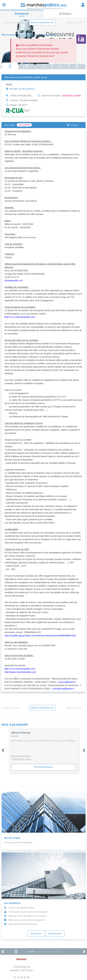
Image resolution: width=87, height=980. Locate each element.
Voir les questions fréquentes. (19, 842)
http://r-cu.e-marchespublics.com (20, 317)
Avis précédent (12, 23)
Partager (72, 125)
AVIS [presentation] (10, 66)
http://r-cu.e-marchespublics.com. (20, 669)
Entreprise (22, 14)
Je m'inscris (36, 934)
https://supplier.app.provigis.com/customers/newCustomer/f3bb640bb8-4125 (40, 636)
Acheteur (65, 14)
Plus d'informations (43, 767)
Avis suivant (74, 22)
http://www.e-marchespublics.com (20, 672)
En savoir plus (55, 934)
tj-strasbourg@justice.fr (63, 689)
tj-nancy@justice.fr (67, 682)
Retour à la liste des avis (42, 22)
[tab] (10, 66)
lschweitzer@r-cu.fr (14, 281)
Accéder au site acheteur (20, 89)
